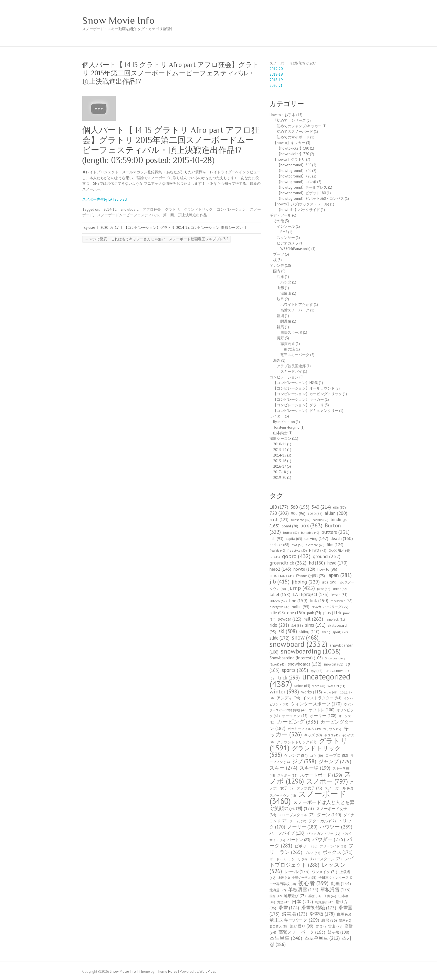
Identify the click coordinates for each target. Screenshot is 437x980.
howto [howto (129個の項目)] (304, 569)
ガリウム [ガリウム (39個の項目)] (332, 729)
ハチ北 (286, 282)
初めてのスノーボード (295, 132)
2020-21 (276, 86)
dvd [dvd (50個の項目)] (298, 545)
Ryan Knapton (284, 422)
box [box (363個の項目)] (311, 525)
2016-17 (280, 466)
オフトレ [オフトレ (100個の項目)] (322, 710)
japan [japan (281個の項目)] (339, 575)
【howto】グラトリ (289, 159)
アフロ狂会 (152, 209)
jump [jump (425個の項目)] (302, 588)
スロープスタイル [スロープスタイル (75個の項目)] (297, 815)
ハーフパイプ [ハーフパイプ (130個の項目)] (287, 833)
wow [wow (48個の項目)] (331, 692)
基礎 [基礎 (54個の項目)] (315, 896)
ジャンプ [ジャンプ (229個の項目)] (335, 761)
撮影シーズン (232, 228)
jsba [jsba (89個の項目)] (329, 582)
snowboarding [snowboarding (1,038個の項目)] (311, 651)
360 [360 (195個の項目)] (300, 507)
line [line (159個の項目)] (298, 600)
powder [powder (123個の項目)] (290, 619)
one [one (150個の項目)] (296, 612)
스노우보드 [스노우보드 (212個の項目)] (322, 938)
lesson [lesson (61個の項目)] (339, 595)
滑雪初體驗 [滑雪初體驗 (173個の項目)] (319, 908)
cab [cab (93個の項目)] (276, 539)
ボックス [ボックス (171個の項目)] (338, 852)
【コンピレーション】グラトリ (149, 228)
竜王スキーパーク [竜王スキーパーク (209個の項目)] (294, 920)
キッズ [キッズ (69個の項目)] (313, 735)
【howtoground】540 (294, 171)
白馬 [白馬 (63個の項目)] (344, 914)
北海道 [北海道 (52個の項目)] (278, 890)
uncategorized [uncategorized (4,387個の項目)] (310, 680)
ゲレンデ (277, 266)
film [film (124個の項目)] (335, 544)
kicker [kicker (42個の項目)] (340, 589)
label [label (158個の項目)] (280, 594)
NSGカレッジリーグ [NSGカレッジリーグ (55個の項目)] (330, 607)
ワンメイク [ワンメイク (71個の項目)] (325, 872)
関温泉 (286, 321)
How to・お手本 (282, 115)
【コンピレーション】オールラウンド (304, 388)
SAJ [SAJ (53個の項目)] (297, 625)
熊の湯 (289, 349)
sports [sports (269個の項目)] (295, 670)
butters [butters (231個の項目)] (335, 532)
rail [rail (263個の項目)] (313, 619)
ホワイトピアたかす (297, 305)
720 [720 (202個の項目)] (279, 513)
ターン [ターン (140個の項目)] (329, 815)
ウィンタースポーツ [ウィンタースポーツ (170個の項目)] (316, 704)
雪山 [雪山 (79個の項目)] (335, 926)
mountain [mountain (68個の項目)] (342, 601)
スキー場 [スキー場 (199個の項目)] (315, 768)
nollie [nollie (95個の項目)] (301, 607)
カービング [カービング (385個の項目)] (298, 721)
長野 (280, 338)
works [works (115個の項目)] (312, 692)
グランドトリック (198, 209)
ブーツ (279, 254)
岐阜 (280, 299)
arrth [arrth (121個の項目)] (279, 519)
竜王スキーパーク (295, 355)
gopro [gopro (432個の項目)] (296, 556)
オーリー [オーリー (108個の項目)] (323, 716)
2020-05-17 (110, 228)
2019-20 (276, 69)
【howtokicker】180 (293, 148)
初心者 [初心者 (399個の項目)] (313, 883)
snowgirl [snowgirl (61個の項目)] (333, 664)
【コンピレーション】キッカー (298, 399)
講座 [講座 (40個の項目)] (345, 921)
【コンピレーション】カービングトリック (308, 394)
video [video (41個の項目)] (319, 686)
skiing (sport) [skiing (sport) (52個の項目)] (335, 632)
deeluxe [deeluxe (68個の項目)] (279, 545)
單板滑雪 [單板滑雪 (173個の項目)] (336, 890)
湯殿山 (286, 293)
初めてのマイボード (293, 137)
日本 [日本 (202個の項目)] (302, 901)
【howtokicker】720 (293, 154)
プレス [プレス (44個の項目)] (312, 853)
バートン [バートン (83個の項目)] (299, 840)
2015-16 (280, 461)
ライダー (277, 416)
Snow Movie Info (118, 20)
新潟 (280, 316)
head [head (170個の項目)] (337, 563)
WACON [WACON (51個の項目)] (336, 686)
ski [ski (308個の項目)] (288, 631)
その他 (279, 221)
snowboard (130, 209)
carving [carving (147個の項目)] (316, 538)
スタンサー (286, 238)
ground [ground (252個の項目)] (327, 556)
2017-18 (280, 472)
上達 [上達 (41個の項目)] (284, 878)
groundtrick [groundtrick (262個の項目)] (288, 563)
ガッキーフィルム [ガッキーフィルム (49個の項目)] (304, 729)
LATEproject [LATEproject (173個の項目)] (311, 594)
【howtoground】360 (294, 165)
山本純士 (280, 433)
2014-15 (110, 209)
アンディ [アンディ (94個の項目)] (288, 698)
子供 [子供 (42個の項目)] (330, 896)
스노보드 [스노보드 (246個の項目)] (286, 938)
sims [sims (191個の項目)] (315, 625)
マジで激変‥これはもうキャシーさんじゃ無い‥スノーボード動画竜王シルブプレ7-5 (156, 239)
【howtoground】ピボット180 (301, 193)
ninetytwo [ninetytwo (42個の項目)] (280, 607)
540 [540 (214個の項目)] (321, 507)
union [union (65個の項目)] (302, 686)
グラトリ (172, 209)
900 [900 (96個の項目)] (298, 513)
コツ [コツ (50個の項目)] (316, 756)
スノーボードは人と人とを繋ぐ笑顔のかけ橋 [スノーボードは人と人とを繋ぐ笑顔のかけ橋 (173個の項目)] (312, 805)
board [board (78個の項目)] (290, 526)
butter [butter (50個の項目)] (291, 533)
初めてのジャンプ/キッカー (299, 126)
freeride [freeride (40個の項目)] (277, 551)
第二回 (168, 215)
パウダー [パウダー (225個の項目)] (329, 839)
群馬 (280, 327)
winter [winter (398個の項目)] (284, 691)
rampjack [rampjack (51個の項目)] (335, 619)
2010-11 (280, 444)
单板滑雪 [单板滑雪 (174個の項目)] (303, 890)
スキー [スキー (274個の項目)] (283, 768)
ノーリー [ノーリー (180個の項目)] (302, 827)
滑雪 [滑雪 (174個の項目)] (289, 908)
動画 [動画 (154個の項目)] (341, 883)
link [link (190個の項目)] (319, 601)
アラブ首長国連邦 (291, 366)
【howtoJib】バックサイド (298, 210)
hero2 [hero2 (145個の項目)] (280, 569)
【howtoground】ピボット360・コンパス (310, 199)
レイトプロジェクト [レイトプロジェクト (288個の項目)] (312, 862)
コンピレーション (231, 209)
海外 (277, 360)
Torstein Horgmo (286, 427)
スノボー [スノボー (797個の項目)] (327, 781)
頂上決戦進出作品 (193, 215)
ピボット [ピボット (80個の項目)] (306, 846)
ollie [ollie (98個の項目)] (277, 613)
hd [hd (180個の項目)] (317, 563)
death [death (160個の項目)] (342, 538)
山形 (280, 288)
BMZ (284, 232)
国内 (277, 271)
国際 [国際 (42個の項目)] (276, 896)
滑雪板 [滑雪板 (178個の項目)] (322, 914)
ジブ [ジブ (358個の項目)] (304, 761)
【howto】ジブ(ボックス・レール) (301, 204)
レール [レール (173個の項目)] (297, 871)
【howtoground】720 (294, 176)
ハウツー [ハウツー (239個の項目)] (336, 827)
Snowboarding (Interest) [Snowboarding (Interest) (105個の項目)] (296, 658)
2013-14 (280, 450)
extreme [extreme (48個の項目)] (315, 545)
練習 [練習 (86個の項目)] (329, 920)
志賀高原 (288, 344)
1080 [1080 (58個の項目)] (315, 513)
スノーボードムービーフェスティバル (128, 215)
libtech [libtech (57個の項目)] (278, 601)
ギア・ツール (280, 215)
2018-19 (276, 74)
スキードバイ (291, 372)
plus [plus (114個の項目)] (332, 613)
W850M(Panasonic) (295, 249)
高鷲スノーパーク (295, 310)
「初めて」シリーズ (289, 120)
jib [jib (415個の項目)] (280, 582)
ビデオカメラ (288, 243)
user (92, 228)
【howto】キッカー (289, 143)
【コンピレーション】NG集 (296, 383)
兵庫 (280, 277)
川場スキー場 (291, 332)
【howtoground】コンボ (297, 182)
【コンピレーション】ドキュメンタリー (306, 411)
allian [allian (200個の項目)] (336, 513)
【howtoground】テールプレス (302, 187)
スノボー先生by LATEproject (105, 199)
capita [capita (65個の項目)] (294, 539)
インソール (286, 226)
